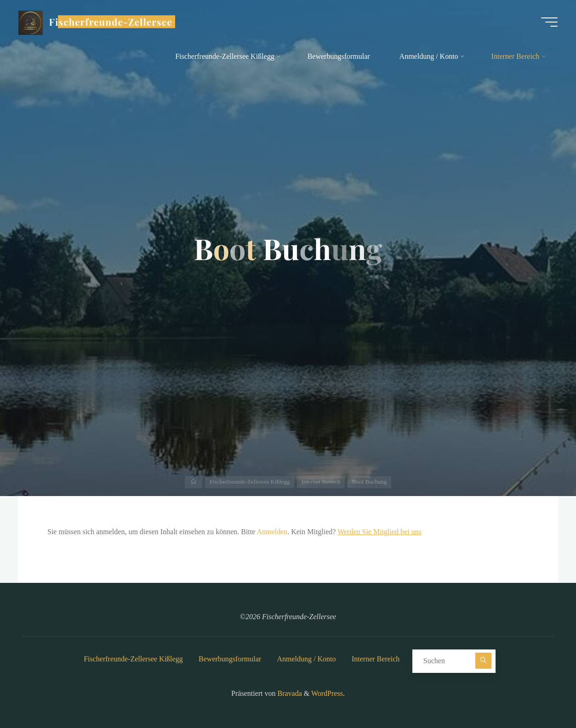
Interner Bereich (376, 659)
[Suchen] (483, 661)
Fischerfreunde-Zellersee (111, 22)
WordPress (327, 693)
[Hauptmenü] (549, 22)
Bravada (289, 693)
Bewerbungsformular (230, 659)
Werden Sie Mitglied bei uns (379, 532)
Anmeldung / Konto (307, 659)
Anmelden (272, 532)
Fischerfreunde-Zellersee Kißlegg (133, 659)
